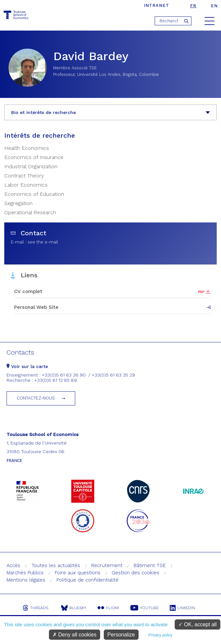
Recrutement (107, 565)
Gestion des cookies (135, 573)
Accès (13, 565)
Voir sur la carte (27, 366)
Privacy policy (160, 635)
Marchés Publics (25, 573)
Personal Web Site (36, 307)
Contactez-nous (36, 398)
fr (193, 6)
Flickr (108, 608)
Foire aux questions (78, 573)
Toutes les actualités (56, 565)
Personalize (121, 635)
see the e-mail (43, 242)
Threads (35, 608)
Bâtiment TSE (150, 565)
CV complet (28, 291)
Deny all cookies (75, 635)
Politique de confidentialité (88, 580)
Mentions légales (26, 580)
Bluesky (74, 608)
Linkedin (182, 608)
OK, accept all (198, 624)
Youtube (144, 608)
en (214, 6)
